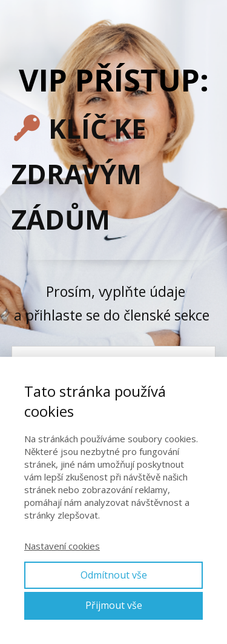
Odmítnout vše (114, 575)
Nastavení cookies (62, 546)
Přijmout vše (114, 605)
